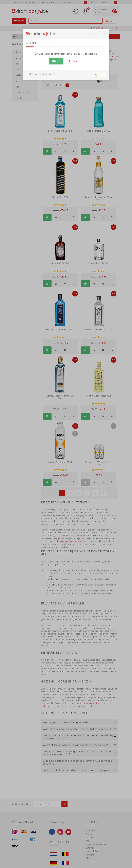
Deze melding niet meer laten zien (45, 74)
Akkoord (56, 61)
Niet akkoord (74, 61)
